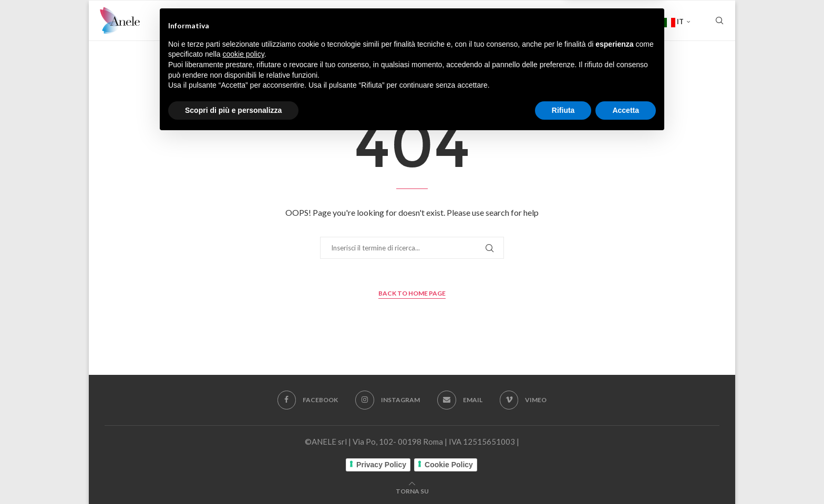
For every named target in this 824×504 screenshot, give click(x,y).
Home (208, 22)
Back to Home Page (412, 293)
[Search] (719, 22)
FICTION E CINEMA (325, 22)
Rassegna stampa (555, 22)
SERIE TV (485, 22)
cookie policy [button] (244, 419)
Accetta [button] (626, 475)
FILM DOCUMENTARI (413, 22)
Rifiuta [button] (563, 475)
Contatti (629, 22)
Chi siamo (253, 22)
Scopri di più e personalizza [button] (233, 475)
